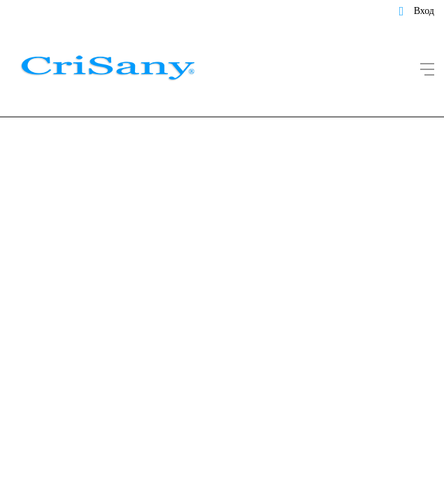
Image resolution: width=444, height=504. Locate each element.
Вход (424, 11)
